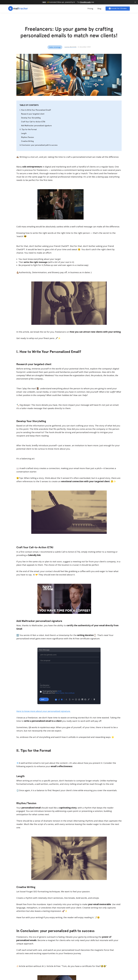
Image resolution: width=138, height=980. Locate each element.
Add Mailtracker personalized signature (36, 126)
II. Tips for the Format (28, 129)
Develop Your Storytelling (31, 118)
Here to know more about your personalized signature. (43, 711)
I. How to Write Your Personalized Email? (35, 110)
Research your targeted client (33, 114)
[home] (18, 9)
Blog (99, 9)
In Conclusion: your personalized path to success (39, 145)
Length (24, 133)
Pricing (90, 9)
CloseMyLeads (85, 2)
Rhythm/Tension (27, 137)
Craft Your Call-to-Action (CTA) (33, 122)
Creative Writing (27, 141)
